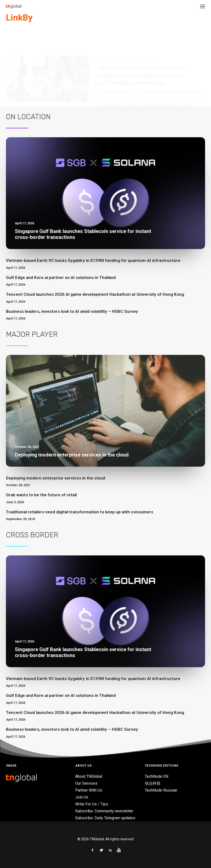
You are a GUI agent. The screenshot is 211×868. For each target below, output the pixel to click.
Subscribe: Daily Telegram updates (105, 818)
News (102, 36)
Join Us (82, 797)
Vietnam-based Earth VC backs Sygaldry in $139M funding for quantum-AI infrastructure (93, 260)
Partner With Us (89, 790)
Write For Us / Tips (92, 804)
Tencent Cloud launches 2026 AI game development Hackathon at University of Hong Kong (95, 294)
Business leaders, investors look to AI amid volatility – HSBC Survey (72, 311)
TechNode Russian (161, 790)
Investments (117, 36)
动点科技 (153, 783)
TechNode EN (156, 776)
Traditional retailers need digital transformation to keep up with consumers (80, 512)
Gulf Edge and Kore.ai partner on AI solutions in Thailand (61, 277)
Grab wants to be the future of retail (41, 495)
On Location (28, 117)
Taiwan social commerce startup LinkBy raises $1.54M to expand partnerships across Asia (142, 52)
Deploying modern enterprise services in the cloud (56, 478)
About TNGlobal (89, 776)
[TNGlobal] (14, 6)
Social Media (144, 36)
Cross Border (32, 535)
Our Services (86, 783)
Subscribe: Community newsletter (104, 811)
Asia (130, 36)
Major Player (32, 334)
